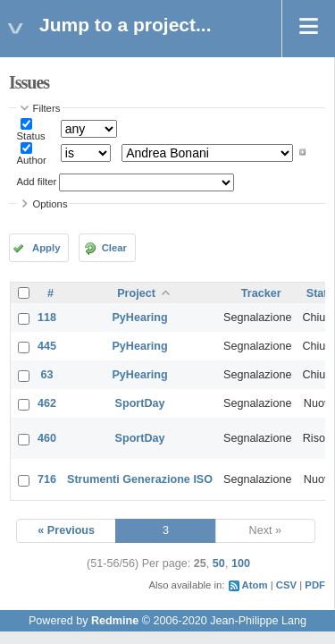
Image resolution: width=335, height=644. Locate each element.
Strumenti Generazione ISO (140, 479)
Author (32, 160)
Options (50, 204)
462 (47, 403)
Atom (255, 585)
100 (241, 563)
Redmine (115, 621)
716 (47, 479)
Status (31, 136)
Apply (46, 248)
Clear (114, 248)
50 (219, 563)
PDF (315, 585)
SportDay (140, 403)
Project (136, 293)
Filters (47, 108)
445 (47, 346)
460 (47, 438)
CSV (286, 585)
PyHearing (139, 318)
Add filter (37, 182)
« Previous (66, 530)
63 (47, 375)
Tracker (261, 293)
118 (47, 318)
